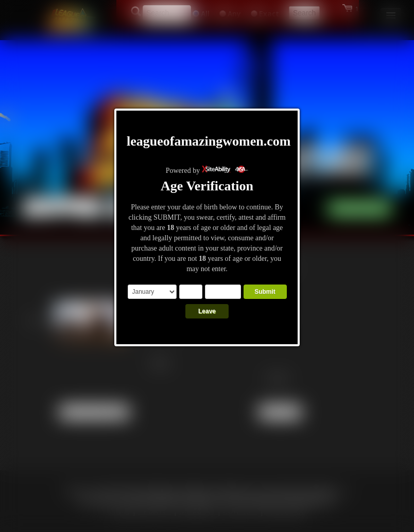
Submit (265, 292)
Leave (207, 311)
